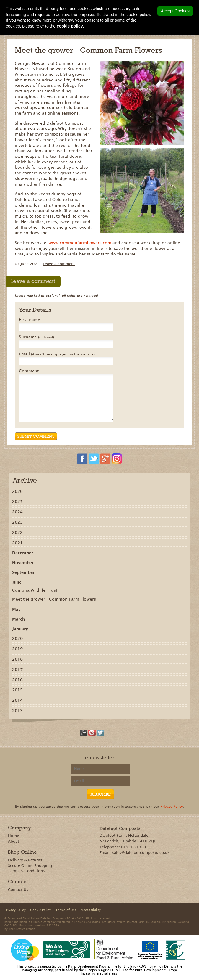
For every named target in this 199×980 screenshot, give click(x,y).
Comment (29, 371)
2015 (17, 690)
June (17, 582)
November (23, 563)
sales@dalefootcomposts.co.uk (141, 853)
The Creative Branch (22, 929)
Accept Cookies (175, 11)
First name (30, 320)
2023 (17, 522)
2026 (17, 491)
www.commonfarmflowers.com (80, 243)
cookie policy (70, 26)
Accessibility (91, 910)
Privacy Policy (172, 806)
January (20, 629)
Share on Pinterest (92, 733)
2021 (17, 543)
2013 (17, 711)
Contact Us (18, 890)
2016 (17, 680)
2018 (17, 659)
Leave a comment (59, 264)
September (23, 572)
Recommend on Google (83, 733)
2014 (17, 700)
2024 (17, 512)
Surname (36, 337)
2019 (17, 649)
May (16, 609)
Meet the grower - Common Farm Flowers (54, 599)
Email (57, 354)
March (18, 619)
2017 (17, 670)
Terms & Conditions (26, 871)
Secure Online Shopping (30, 866)
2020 (17, 638)
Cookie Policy (41, 910)
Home (13, 836)
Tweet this (101, 733)
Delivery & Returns (25, 860)
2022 (17, 532)
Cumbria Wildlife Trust (35, 590)
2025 (17, 501)
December (23, 553)
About (14, 841)
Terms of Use (66, 910)
